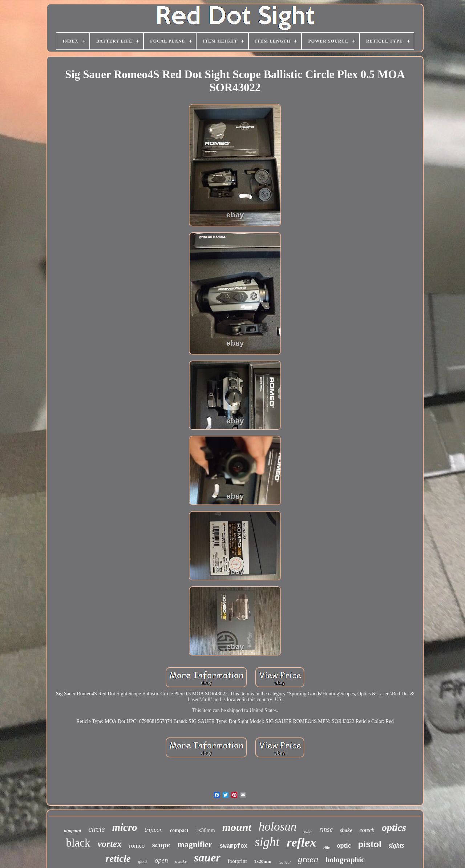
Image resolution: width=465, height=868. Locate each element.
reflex (301, 842)
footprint (237, 861)
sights (397, 845)
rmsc (326, 829)
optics (394, 827)
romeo (137, 846)
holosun (278, 827)
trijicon (154, 830)
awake (181, 861)
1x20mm (263, 861)
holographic (345, 860)
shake (346, 830)
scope (161, 845)
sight (267, 842)
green (308, 859)
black (78, 843)
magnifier (195, 845)
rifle (326, 847)
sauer (207, 857)
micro (125, 827)
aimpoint (73, 830)
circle (97, 829)
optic (344, 845)
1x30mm (205, 830)
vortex (110, 844)
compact (179, 830)
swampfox (233, 846)
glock (143, 861)
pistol (370, 844)
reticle (118, 859)
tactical (285, 862)
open (161, 860)
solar (308, 831)
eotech (367, 830)
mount (237, 827)
